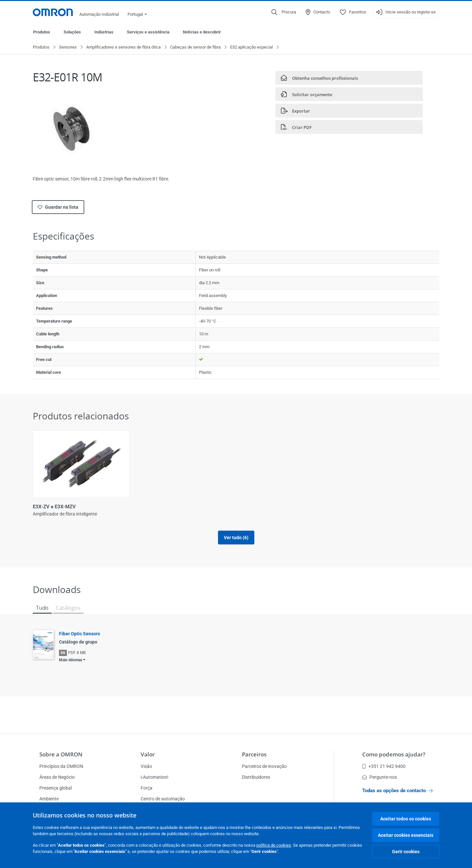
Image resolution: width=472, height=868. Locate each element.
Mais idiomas (71, 667)
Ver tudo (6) (236, 545)
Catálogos (68, 615)
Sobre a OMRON (61, 754)
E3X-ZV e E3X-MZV (54, 507)
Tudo (42, 615)
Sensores (68, 47)
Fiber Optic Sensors (79, 641)
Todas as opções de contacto (397, 791)
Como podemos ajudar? (394, 754)
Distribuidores (256, 777)
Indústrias (104, 32)
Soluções (72, 32)
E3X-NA (351, 507)
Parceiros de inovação (264, 766)
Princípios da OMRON (61, 766)
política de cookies (274, 845)
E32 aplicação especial (251, 47)
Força (147, 788)
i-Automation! (155, 777)
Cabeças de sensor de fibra (195, 47)
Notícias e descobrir (202, 32)
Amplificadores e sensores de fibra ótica (123, 47)
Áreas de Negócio (57, 777)
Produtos (42, 32)
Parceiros (254, 754)
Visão (146, 766)
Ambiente (49, 799)
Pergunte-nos (380, 777)
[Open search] (284, 12)
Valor (148, 754)
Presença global (56, 788)
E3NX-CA (146, 507)
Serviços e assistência (148, 32)
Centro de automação (163, 799)
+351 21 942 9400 (384, 766)
